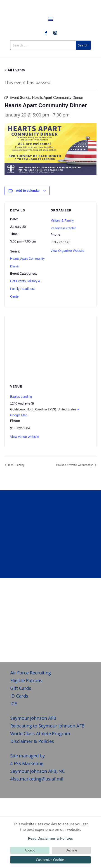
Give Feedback (51, 643)
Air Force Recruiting (31, 673)
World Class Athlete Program (40, 733)
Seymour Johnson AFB (33, 718)
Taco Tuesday (16, 465)
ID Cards (19, 696)
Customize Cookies (51, 860)
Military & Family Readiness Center (25, 289)
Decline (71, 850)
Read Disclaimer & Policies (50, 838)
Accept (30, 850)
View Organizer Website (68, 251)
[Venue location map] (50, 349)
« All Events (15, 70)
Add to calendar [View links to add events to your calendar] (28, 191)
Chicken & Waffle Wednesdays (75, 465)
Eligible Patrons (26, 680)
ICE (14, 704)
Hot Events (18, 281)
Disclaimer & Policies (32, 741)
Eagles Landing (21, 397)
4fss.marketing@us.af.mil (37, 779)
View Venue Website (25, 437)
